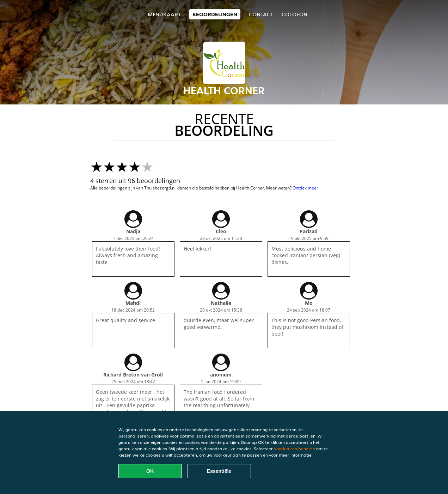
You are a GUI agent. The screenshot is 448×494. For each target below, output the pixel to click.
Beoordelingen (215, 14)
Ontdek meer (305, 188)
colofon (294, 14)
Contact (261, 14)
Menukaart (164, 14)
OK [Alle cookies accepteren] (150, 471)
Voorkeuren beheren (294, 449)
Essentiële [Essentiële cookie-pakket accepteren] (219, 471)
